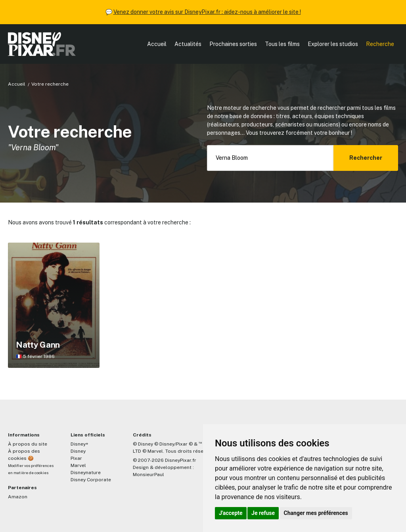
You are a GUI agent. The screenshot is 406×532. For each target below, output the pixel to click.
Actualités (188, 44)
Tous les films (282, 44)
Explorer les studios (333, 44)
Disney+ (79, 444)
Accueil (157, 44)
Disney (78, 451)
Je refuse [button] (263, 513)
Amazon (18, 497)
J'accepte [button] (231, 513)
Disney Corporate (91, 480)
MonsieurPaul (148, 475)
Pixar (76, 458)
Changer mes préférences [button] (316, 513)
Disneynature (86, 473)
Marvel (78, 465)
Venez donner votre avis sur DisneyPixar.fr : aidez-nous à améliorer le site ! (207, 12)
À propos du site (28, 444)
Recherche (380, 44)
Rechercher (366, 158)
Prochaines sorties (233, 44)
